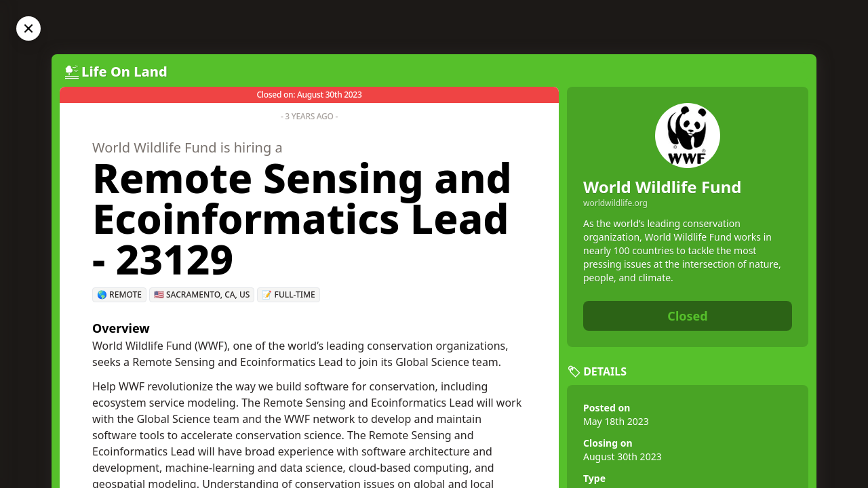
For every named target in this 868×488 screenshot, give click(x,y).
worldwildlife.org (615, 203)
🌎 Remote (119, 294)
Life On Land (124, 72)
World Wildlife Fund (662, 187)
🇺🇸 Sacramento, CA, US (202, 294)
